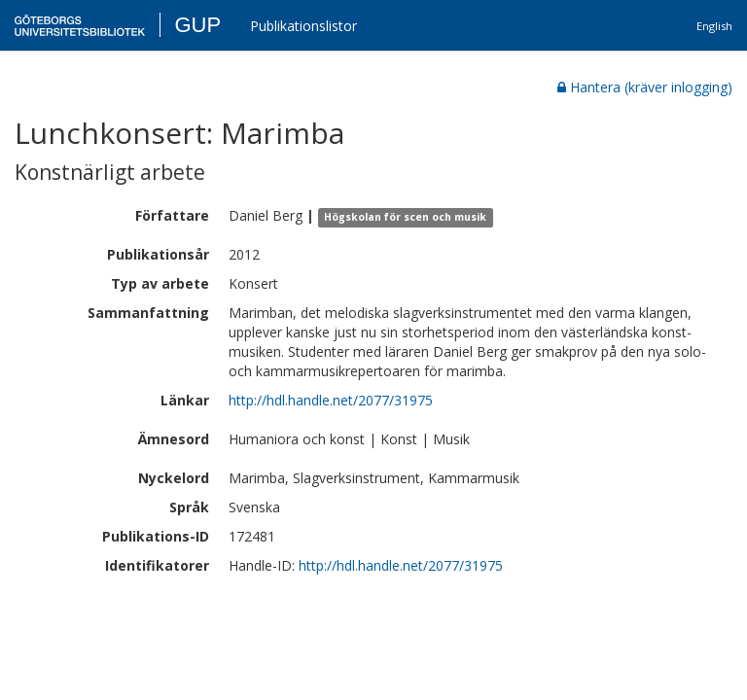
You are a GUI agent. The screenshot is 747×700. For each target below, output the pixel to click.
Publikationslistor (303, 26)
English (714, 26)
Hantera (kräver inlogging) (645, 87)
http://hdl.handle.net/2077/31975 (331, 400)
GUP (197, 25)
